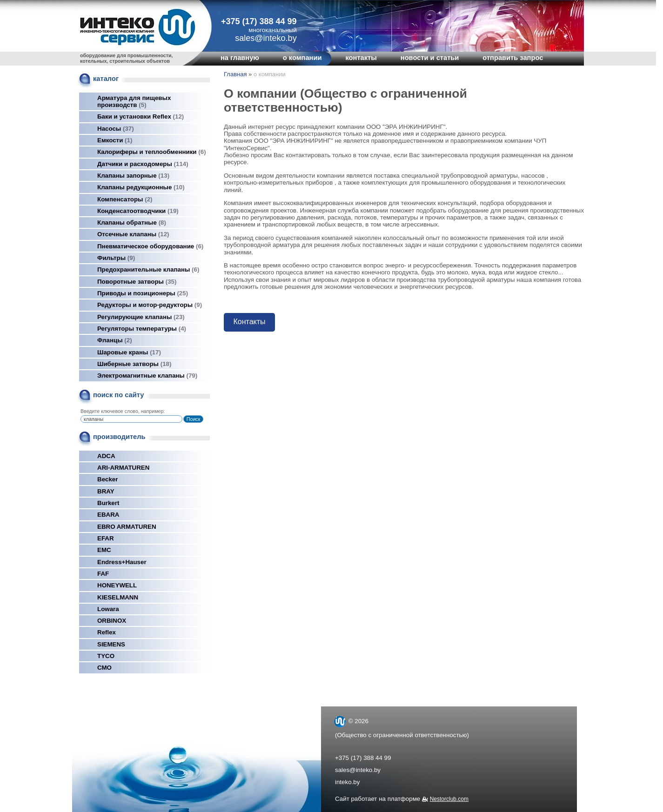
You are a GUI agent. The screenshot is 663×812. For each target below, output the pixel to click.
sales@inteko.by (358, 770)
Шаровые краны (129, 352)
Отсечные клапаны (133, 234)
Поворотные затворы (137, 282)
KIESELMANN (118, 597)
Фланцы (115, 340)
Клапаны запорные (133, 176)
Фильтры (116, 258)
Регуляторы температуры (142, 329)
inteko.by (347, 782)
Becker (107, 479)
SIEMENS (111, 644)
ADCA (106, 456)
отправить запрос (513, 58)
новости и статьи (430, 58)
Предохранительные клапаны (148, 270)
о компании (302, 58)
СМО (104, 668)
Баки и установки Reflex (141, 116)
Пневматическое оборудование (150, 246)
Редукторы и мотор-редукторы (150, 305)
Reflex (107, 632)
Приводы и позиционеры (143, 293)
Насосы (116, 129)
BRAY (106, 491)
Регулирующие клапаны (141, 317)
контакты (361, 58)
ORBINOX (112, 621)
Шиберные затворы (134, 364)
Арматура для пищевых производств (134, 101)
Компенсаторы (125, 199)
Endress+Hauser (122, 562)
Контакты (249, 322)
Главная (235, 74)
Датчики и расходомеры (143, 164)
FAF (103, 574)
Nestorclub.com (449, 799)
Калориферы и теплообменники (152, 152)
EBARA (108, 515)
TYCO (106, 656)
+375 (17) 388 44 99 (259, 21)
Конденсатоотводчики (138, 211)
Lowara (108, 609)
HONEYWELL (117, 585)
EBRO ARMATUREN (127, 527)
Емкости (115, 140)
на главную (240, 58)
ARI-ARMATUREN (123, 468)
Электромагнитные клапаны (147, 376)
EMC (104, 550)
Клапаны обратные (132, 223)
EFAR (106, 538)
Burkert (108, 503)
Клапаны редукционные (141, 187)
